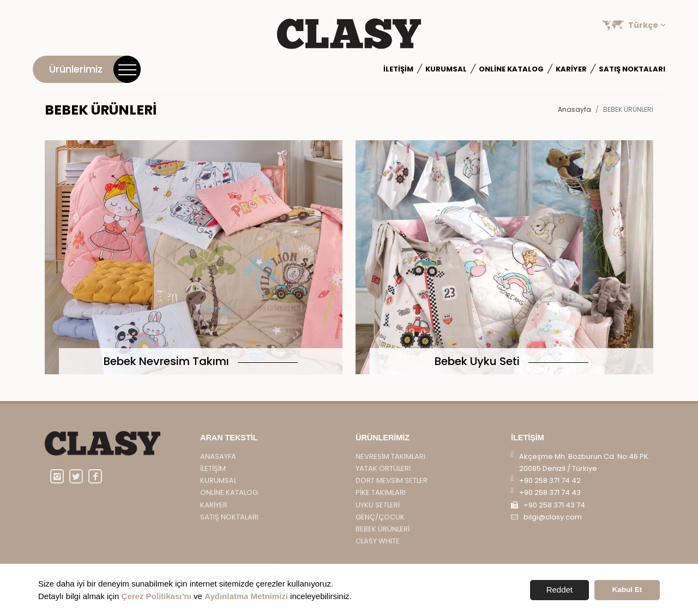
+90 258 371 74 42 (550, 489)
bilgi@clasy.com (553, 525)
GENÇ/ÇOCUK (380, 525)
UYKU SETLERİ (378, 513)
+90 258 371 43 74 (554, 513)
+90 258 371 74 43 (550, 501)
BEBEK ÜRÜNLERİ (383, 538)
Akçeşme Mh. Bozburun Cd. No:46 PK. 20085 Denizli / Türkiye (585, 471)
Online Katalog (511, 69)
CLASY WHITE (378, 550)
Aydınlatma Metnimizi (246, 596)
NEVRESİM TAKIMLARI (390, 465)
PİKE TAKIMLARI (381, 501)
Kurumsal (446, 69)
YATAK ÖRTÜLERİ (383, 477)
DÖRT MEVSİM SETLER (392, 489)
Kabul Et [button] (627, 590)
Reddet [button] (559, 590)
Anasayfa (574, 109)
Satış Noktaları (632, 69)
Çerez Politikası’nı (157, 596)
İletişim (398, 69)
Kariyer (571, 69)
